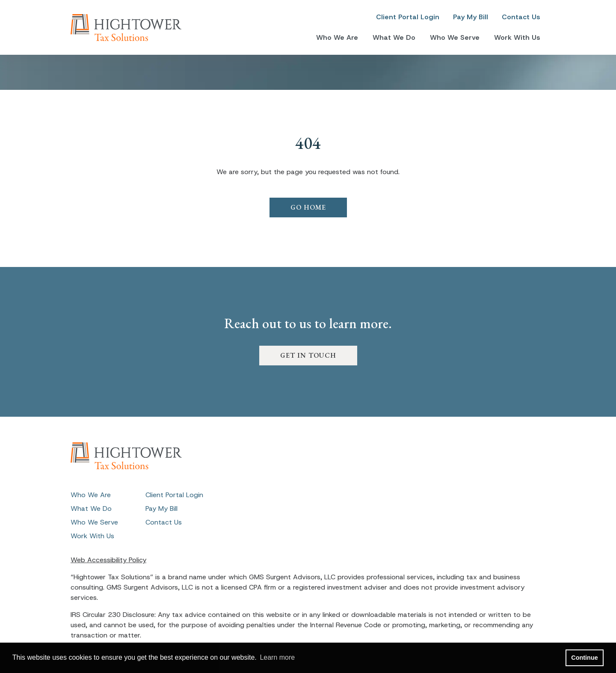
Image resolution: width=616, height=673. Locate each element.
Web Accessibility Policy (108, 560)
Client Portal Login (408, 17)
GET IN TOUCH (308, 355)
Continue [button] (584, 658)
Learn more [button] (277, 657)
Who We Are (337, 37)
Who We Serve (455, 37)
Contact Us (521, 17)
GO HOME (308, 207)
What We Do (394, 37)
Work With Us (517, 37)
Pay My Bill (471, 17)
